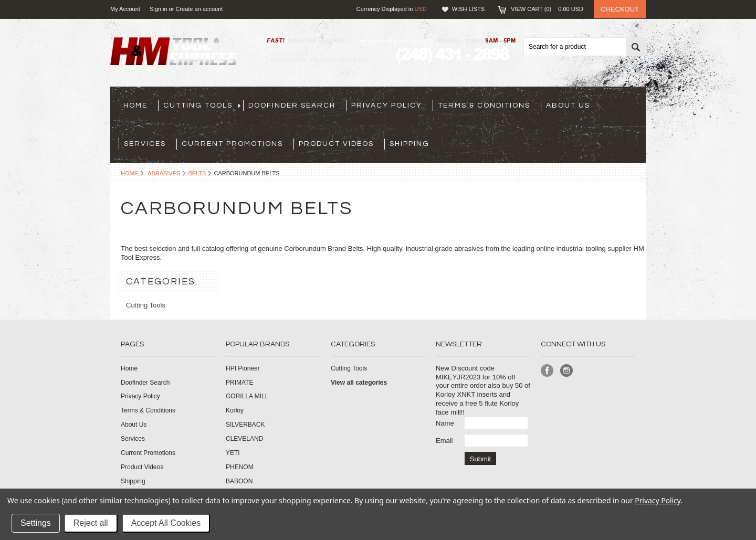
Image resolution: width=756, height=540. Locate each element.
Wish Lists (468, 9)
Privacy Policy (658, 500)
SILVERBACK (245, 425)
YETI (233, 453)
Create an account (199, 9)
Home (129, 173)
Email (444, 441)
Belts (197, 173)
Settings (36, 523)
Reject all (91, 523)
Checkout (620, 9)
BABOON (239, 481)
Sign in (159, 9)
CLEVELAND (244, 439)
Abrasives (164, 173)
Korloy (235, 410)
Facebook (547, 371)
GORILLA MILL (247, 396)
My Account (125, 9)
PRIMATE (239, 383)
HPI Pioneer (243, 368)
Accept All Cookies (166, 523)
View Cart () (547, 9)
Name (445, 423)
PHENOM (240, 467)
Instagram (567, 371)
